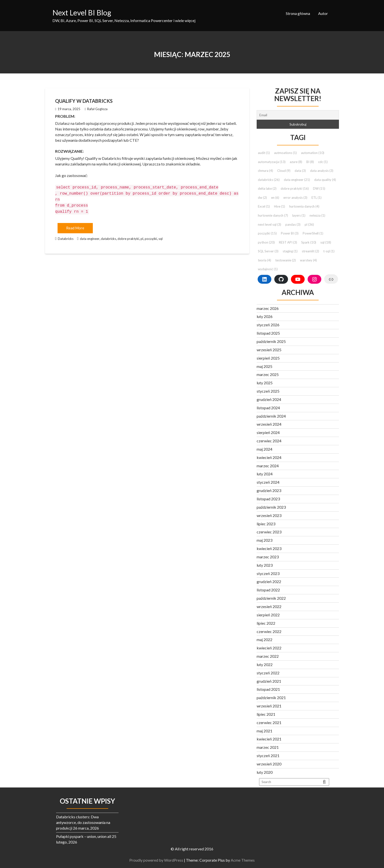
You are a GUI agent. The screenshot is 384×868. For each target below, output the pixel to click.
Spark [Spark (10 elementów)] (309, 242)
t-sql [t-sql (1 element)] (329, 251)
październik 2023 (271, 507)
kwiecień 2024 (269, 457)
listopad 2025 (268, 333)
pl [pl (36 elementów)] (309, 224)
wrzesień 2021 (269, 706)
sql (161, 236)
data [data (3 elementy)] (300, 171)
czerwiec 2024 (269, 441)
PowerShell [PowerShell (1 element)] (313, 233)
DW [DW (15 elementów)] (319, 188)
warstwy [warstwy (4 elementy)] (308, 260)
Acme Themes (244, 860)
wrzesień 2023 (269, 515)
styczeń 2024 (268, 482)
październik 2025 (271, 341)
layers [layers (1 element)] (299, 215)
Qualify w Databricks (84, 101)
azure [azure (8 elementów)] (296, 162)
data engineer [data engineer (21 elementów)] (297, 180)
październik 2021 (271, 698)
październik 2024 (271, 416)
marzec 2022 (268, 656)
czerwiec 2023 (269, 532)
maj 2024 (264, 449)
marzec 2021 (268, 747)
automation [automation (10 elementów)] (313, 153)
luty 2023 (265, 565)
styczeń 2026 (268, 325)
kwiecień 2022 (269, 648)
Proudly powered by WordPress (158, 860)
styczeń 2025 (268, 391)
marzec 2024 (268, 466)
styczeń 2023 (268, 573)
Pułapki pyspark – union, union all (84, 836)
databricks (108, 236)
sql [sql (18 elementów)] (326, 242)
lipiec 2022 (266, 623)
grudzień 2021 (269, 681)
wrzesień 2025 (269, 350)
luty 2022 (265, 664)
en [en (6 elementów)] (275, 198)
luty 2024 (265, 474)
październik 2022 (271, 598)
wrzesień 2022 (269, 606)
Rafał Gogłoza (96, 109)
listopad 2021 (268, 689)
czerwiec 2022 (269, 631)
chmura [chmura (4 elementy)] (265, 171)
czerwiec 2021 (269, 722)
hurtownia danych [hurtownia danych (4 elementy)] (304, 206)
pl (142, 236)
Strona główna (298, 13)
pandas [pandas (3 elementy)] (293, 224)
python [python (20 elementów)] (266, 242)
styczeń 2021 (268, 756)
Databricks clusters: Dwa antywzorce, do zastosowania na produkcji (83, 822)
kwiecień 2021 (269, 739)
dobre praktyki (128, 236)
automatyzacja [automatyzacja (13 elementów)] (272, 162)
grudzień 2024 (269, 399)
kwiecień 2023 (269, 548)
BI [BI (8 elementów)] (310, 162)
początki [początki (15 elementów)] (267, 233)
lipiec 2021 (266, 714)
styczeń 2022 (268, 673)
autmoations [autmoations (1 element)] (285, 153)
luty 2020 (265, 772)
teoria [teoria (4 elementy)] (264, 260)
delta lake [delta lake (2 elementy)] (267, 188)
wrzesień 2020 (269, 764)
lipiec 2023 (266, 524)
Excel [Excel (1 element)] (264, 206)
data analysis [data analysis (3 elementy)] (322, 171)
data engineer (90, 236)
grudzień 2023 (269, 490)
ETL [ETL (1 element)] (317, 198)
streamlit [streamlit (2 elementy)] (310, 251)
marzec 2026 (268, 308)
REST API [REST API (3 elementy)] (288, 242)
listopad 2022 (268, 590)
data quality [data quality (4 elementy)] (325, 180)
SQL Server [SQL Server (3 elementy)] (268, 251)
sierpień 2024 (268, 432)
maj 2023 (264, 540)
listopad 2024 (268, 408)
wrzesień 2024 (269, 424)
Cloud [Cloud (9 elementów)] (284, 171)
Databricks (66, 236)
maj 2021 (264, 731)
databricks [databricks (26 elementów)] (269, 180)
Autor (323, 13)
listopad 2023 (268, 499)
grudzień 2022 (269, 581)
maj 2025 (264, 366)
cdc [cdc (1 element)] (323, 162)
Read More (75, 225)
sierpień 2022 (268, 615)
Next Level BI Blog (82, 12)
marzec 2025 (268, 374)
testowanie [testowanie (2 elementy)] (286, 260)
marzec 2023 (268, 557)
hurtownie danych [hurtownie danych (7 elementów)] (273, 215)
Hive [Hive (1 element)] (280, 206)
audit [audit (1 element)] (264, 153)
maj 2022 (264, 639)
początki (151, 236)
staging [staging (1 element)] (290, 251)
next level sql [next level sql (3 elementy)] (270, 224)
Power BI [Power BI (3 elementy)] (290, 233)
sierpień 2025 (268, 358)
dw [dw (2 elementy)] (262, 198)
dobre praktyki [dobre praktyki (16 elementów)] (295, 188)
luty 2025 (265, 383)
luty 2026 (265, 316)
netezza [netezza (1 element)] (317, 215)
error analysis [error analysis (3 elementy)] (295, 198)
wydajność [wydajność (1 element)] (268, 269)
